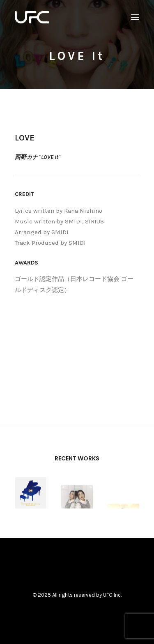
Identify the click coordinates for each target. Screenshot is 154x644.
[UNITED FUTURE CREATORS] (32, 17)
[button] (135, 17)
